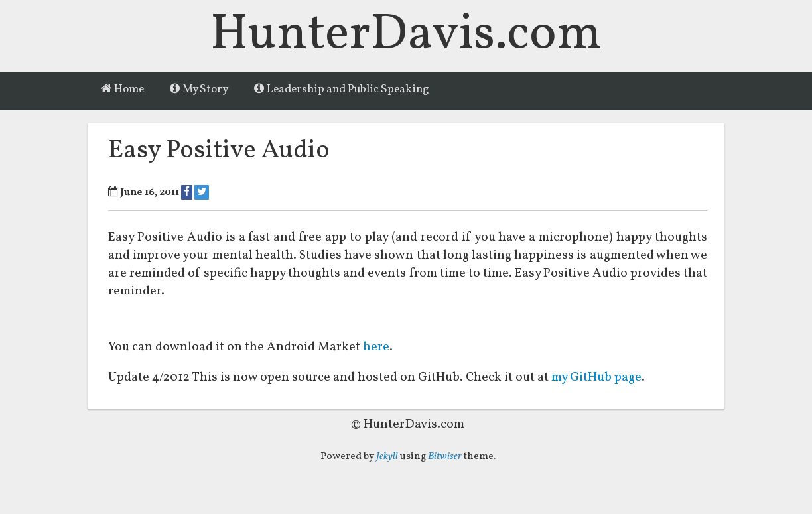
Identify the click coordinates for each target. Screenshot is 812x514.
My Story (199, 90)
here (376, 348)
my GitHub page (598, 379)
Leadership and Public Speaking (342, 90)
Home (122, 90)
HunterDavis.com (406, 35)
